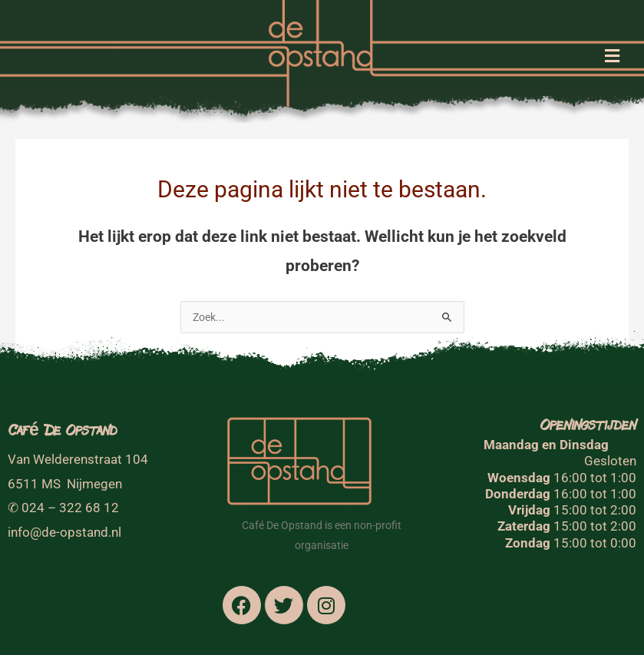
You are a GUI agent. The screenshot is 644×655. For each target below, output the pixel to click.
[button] (612, 57)
